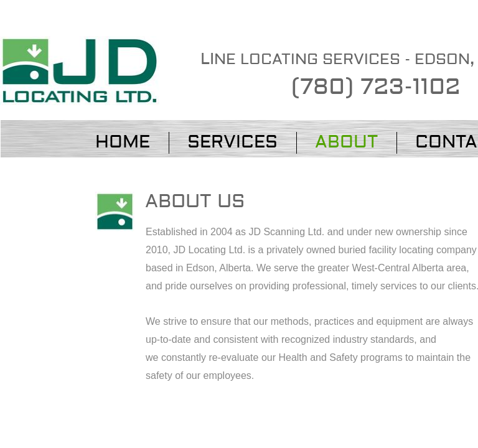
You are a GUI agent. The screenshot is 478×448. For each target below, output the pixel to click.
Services (232, 142)
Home (123, 142)
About (346, 142)
